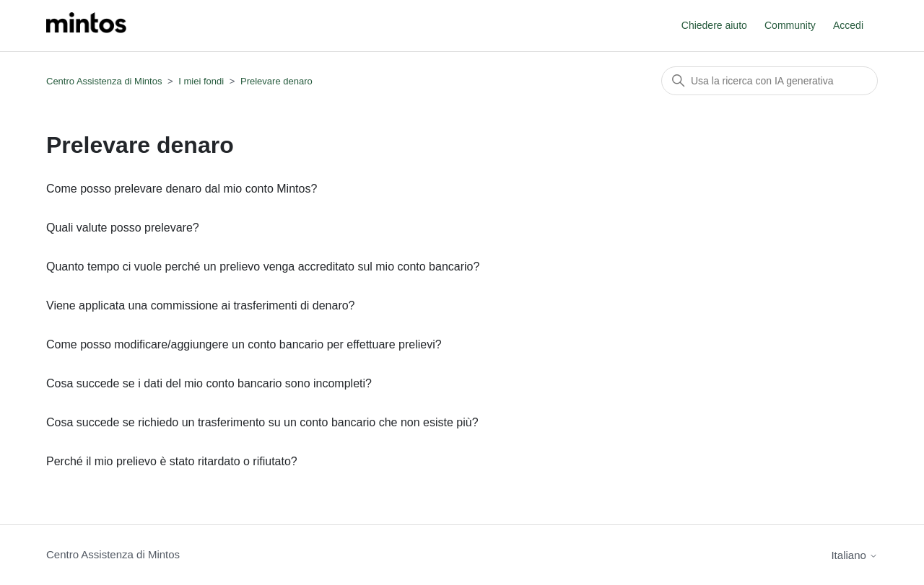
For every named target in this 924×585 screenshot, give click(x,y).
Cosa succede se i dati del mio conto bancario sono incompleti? (209, 383)
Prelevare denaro (276, 81)
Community (790, 25)
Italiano (854, 555)
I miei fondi (201, 81)
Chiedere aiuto (714, 25)
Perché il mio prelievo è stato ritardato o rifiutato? (172, 461)
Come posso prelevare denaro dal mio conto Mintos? (182, 189)
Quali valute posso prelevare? (123, 228)
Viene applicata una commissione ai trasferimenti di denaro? (201, 305)
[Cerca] (770, 81)
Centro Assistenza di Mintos (104, 81)
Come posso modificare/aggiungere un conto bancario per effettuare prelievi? (244, 344)
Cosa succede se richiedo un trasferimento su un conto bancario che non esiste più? (262, 422)
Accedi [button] (848, 25)
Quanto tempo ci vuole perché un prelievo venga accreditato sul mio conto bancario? (263, 267)
